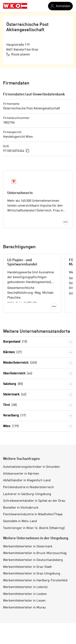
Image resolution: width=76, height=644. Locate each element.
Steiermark (15, 395)
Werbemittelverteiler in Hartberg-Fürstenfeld (35, 581)
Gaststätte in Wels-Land (20, 521)
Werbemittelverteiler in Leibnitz (25, 587)
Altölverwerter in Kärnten (21, 474)
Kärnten (12, 352)
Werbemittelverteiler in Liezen (24, 601)
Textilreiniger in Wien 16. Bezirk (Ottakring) (34, 528)
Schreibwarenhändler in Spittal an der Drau (34, 501)
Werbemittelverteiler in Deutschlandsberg (33, 560)
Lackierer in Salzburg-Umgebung (27, 494)
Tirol (10, 405)
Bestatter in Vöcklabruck (21, 508)
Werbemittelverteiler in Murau (24, 608)
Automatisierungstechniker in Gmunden (31, 467)
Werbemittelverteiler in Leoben (25, 594)
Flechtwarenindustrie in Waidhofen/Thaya (33, 514)
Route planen (18, 54)
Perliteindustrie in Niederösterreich (28, 487)
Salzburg (13, 384)
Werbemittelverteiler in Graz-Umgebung (32, 574)
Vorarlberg (14, 416)
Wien (11, 426)
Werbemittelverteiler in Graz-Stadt (27, 567)
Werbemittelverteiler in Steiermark (28, 547)
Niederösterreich (20, 363)
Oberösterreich (18, 374)
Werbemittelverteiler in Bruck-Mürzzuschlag (35, 553)
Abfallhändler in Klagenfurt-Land (27, 480)
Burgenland (15, 342)
